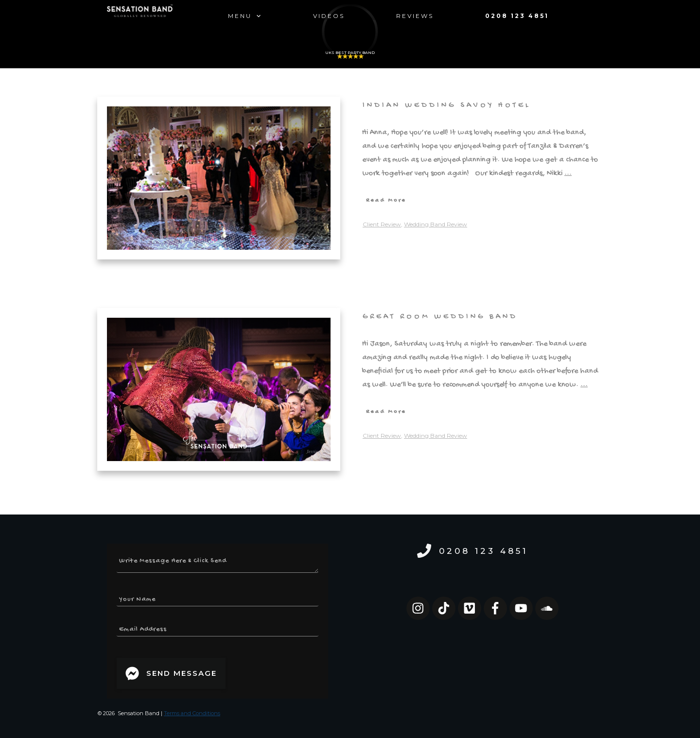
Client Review (382, 224)
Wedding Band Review (436, 224)
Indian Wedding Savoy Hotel (447, 106)
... (568, 174)
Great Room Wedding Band (440, 317)
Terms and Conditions (192, 713)
